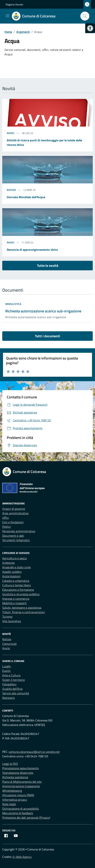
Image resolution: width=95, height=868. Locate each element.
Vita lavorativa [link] (12, 621)
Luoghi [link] (7, 666)
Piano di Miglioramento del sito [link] (22, 782)
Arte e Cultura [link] (11, 675)
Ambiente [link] (8, 563)
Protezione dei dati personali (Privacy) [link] (26, 818)
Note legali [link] (9, 804)
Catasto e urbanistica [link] (16, 581)
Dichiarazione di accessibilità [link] (20, 809)
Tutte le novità (48, 266)
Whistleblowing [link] (12, 791)
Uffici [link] (6, 518)
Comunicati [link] (9, 644)
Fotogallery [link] (9, 684)
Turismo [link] (7, 617)
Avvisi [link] (11, 133)
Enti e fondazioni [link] (13, 522)
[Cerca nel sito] (85, 16)
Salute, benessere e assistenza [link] (22, 608)
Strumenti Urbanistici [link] (16, 540)
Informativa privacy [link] (15, 800)
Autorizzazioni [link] (11, 576)
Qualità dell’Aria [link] (12, 689)
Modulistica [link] (13, 304)
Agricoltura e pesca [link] (14, 558)
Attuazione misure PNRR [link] (18, 795)
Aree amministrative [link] (15, 513)
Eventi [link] (6, 671)
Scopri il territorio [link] (14, 680)
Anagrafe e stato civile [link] (17, 567)
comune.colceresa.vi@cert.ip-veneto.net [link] (34, 752)
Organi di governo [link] (14, 509)
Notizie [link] (12, 190)
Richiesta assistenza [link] (15, 777)
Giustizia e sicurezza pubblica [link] (21, 594)
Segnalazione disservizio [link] (18, 773)
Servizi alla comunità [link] (16, 693)
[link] (90, 28)
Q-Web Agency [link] (22, 857)
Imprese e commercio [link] (16, 599)
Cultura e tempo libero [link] (17, 585)
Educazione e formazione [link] (18, 590)
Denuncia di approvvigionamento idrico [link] (32, 250)
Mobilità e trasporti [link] (14, 603)
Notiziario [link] (8, 698)
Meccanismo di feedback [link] (18, 813)
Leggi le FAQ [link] (10, 764)
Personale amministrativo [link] (19, 531)
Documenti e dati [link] (13, 536)
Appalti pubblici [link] (12, 572)
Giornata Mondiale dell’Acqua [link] (26, 197)
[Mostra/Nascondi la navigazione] (8, 16)
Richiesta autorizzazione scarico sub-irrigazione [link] (43, 311)
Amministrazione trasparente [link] (21, 786)
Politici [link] (7, 527)
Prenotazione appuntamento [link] (20, 768)
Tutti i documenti (47, 336)
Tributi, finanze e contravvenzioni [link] (24, 612)
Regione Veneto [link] (14, 4)
